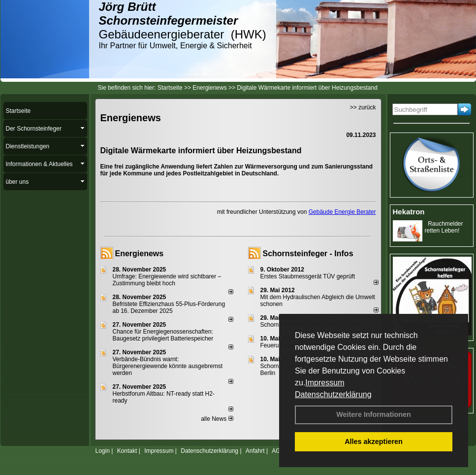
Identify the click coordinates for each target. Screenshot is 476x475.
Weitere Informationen (374, 414)
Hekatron (409, 212)
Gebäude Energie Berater (342, 212)
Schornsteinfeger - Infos (308, 254)
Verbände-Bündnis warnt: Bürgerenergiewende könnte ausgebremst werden (168, 366)
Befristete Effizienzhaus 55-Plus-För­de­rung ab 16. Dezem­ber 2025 (169, 307)
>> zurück (363, 107)
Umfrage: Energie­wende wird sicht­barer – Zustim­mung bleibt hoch (167, 280)
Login (103, 451)
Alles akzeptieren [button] (374, 441)
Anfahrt (255, 451)
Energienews (140, 254)
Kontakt (127, 451)
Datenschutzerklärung (333, 394)
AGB (278, 451)
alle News (217, 419)
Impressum (325, 383)
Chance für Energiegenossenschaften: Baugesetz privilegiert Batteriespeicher (163, 335)
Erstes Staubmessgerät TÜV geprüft (308, 276)
